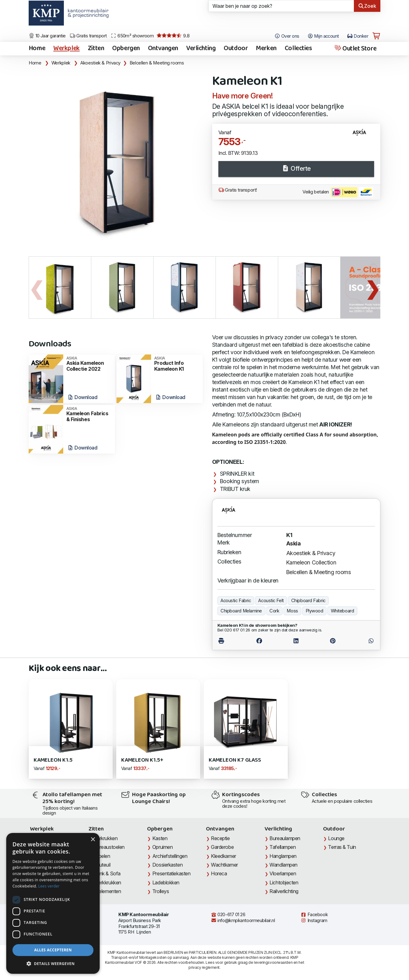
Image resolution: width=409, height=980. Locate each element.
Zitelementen (107, 891)
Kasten (160, 838)
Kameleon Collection (311, 562)
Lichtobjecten (284, 882)
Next (373, 288)
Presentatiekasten (171, 873)
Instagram (314, 921)
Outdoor (236, 49)
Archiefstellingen (170, 856)
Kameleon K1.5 (53, 760)
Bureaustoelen (109, 847)
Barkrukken (106, 838)
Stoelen (102, 856)
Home (37, 49)
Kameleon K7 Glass (235, 760)
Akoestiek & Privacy (100, 63)
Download (82, 397)
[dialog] (53, 903)
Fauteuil (102, 865)
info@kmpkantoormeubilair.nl (243, 921)
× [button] (93, 840)
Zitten (96, 49)
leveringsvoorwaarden (273, 962)
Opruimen (162, 847)
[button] (53, 964)
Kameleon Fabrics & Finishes (89, 414)
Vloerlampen (283, 873)
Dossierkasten (167, 865)
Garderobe (222, 847)
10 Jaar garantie (47, 36)
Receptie (220, 838)
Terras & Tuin (342, 847)
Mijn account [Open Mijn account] (323, 36)
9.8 (173, 36)
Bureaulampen (285, 838)
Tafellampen (283, 847)
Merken (266, 49)
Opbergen (126, 49)
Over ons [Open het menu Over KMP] (287, 36)
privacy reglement (204, 967)
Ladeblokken (166, 882)
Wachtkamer (224, 865)
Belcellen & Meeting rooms (157, 63)
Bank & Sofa (107, 873)
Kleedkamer (224, 856)
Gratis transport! (238, 190)
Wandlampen (283, 865)
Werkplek (67, 49)
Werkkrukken (107, 882)
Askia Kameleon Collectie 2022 (89, 364)
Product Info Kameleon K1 (176, 364)
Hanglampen (283, 856)
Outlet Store (355, 49)
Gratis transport (88, 36)
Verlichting (201, 49)
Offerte (296, 169)
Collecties (298, 49)
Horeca (219, 873)
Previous (36, 288)
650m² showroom (132, 36)
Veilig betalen (338, 192)
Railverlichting (284, 891)
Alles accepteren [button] (53, 950)
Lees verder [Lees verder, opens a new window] (49, 886)
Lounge (336, 838)
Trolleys (161, 891)
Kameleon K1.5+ (142, 760)
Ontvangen (163, 49)
